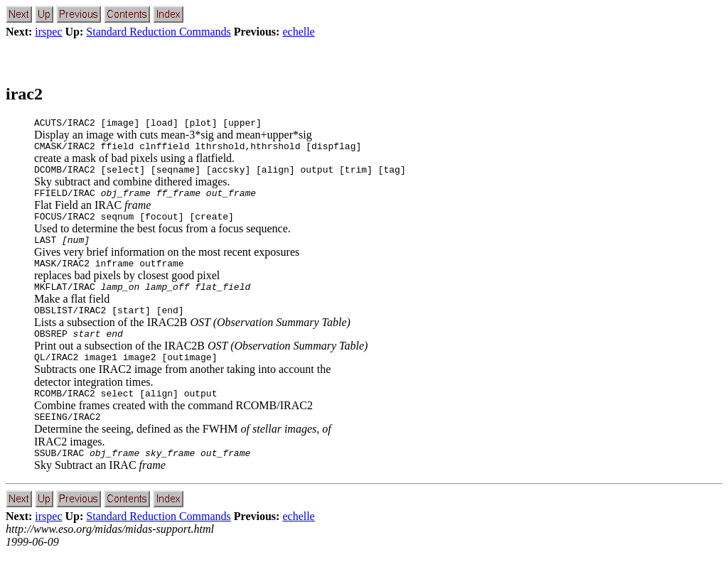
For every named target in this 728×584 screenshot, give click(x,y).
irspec (48, 32)
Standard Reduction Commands (159, 32)
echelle (298, 32)
